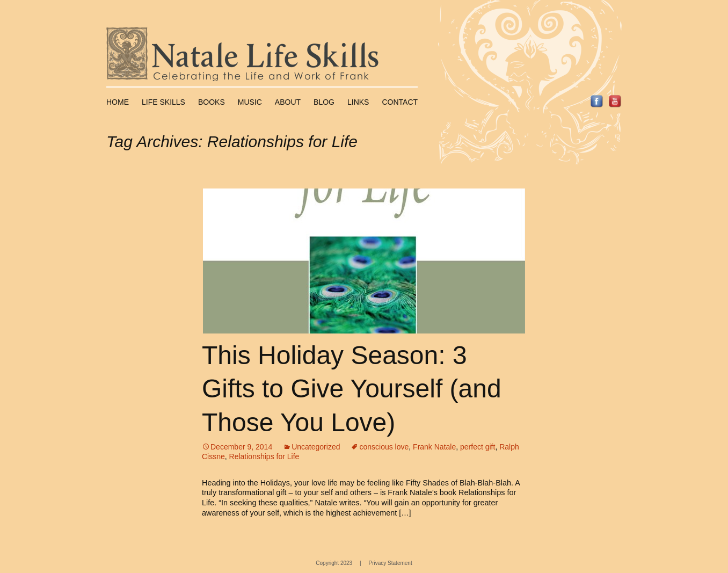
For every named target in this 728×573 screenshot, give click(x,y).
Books (212, 102)
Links (358, 102)
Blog (324, 102)
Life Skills (163, 102)
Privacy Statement (391, 563)
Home (118, 102)
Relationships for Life (264, 456)
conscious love (384, 447)
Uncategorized (316, 447)
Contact (400, 102)
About (288, 102)
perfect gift (478, 447)
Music (250, 102)
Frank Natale (434, 447)
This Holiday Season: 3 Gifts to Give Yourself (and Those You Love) (352, 389)
